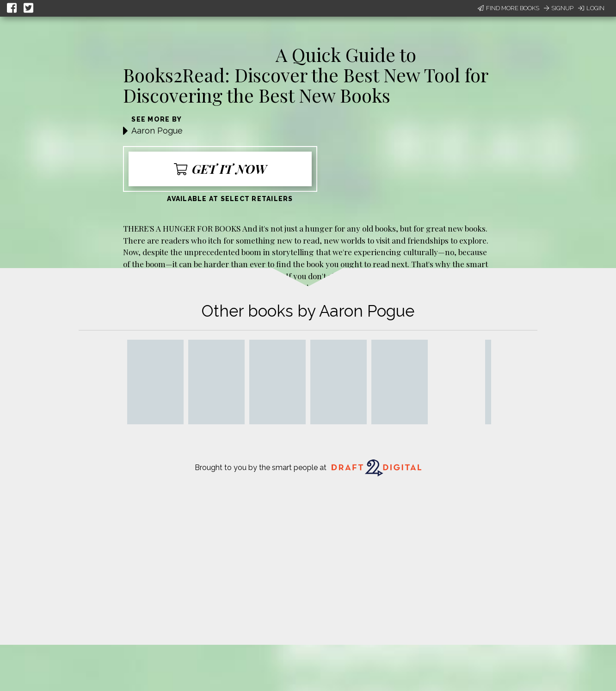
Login (591, 8)
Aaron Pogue (157, 131)
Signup (559, 8)
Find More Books (508, 8)
